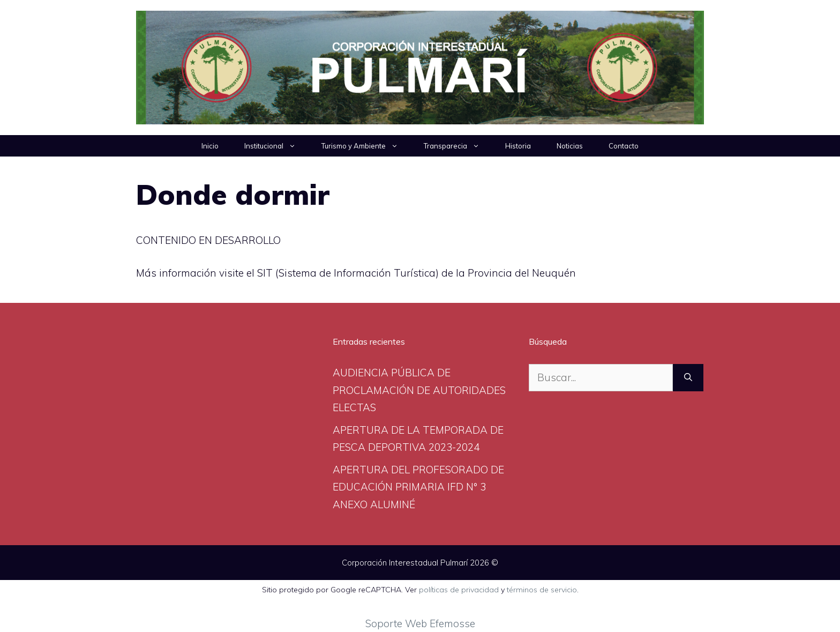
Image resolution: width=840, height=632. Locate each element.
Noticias (570, 146)
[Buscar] (688, 378)
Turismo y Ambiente (366, 146)
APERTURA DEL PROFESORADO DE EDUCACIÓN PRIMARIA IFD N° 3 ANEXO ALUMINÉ (418, 487)
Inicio (210, 146)
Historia (518, 146)
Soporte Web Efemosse (420, 623)
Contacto (624, 146)
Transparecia (458, 146)
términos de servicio (542, 590)
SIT (266, 273)
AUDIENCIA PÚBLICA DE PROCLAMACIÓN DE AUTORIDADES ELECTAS (419, 390)
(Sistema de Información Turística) (357, 273)
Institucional (276, 146)
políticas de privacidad (459, 590)
